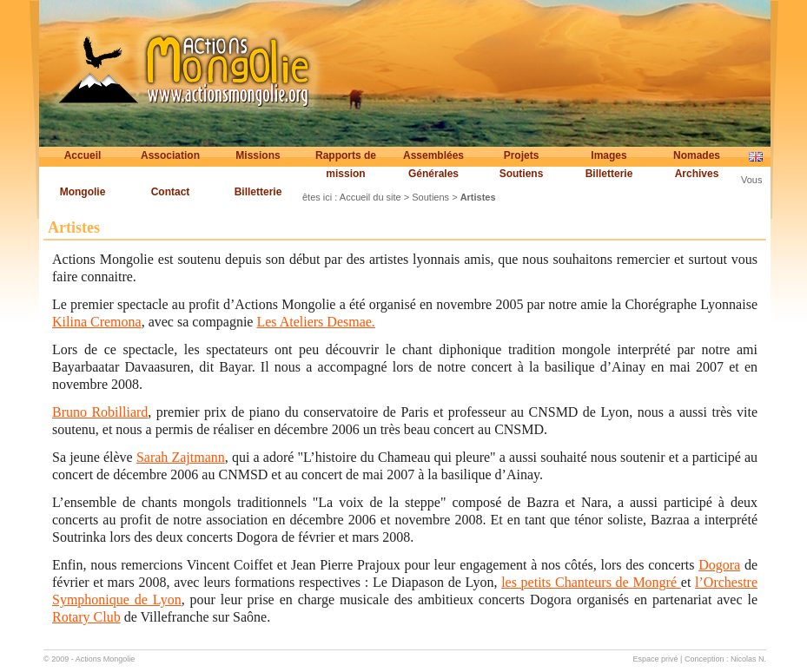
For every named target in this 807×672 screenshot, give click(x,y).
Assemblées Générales (433, 165)
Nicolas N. (748, 659)
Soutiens (522, 174)
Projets (522, 155)
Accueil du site (370, 197)
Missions (258, 155)
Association (170, 155)
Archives (697, 174)
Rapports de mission (346, 165)
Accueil (83, 155)
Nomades (697, 155)
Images (609, 155)
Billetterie (609, 174)
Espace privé (656, 659)
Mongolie (83, 192)
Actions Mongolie (106, 659)
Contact (171, 192)
